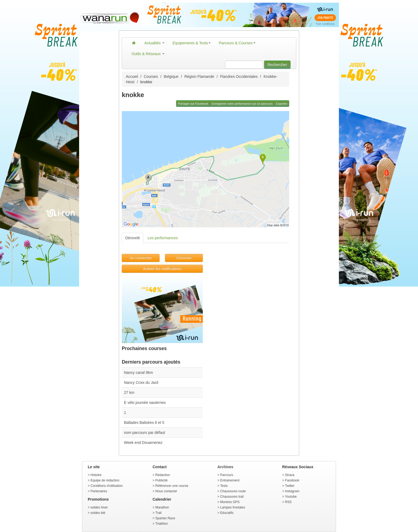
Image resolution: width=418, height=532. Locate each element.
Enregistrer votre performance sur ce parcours (242, 104)
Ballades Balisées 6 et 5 (144, 423)
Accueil (132, 77)
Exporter (282, 104)
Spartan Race (165, 518)
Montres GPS (230, 502)
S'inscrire (184, 258)
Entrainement (230, 480)
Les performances (163, 238)
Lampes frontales (232, 507)
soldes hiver (99, 507)
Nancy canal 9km (138, 373)
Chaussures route (233, 491)
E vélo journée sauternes (145, 403)
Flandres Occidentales (239, 77)
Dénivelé (133, 238)
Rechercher (277, 65)
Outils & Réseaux (148, 54)
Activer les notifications (162, 269)
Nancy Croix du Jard (141, 383)
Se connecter (141, 258)
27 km (129, 393)
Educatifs (227, 513)
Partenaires (99, 491)
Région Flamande (199, 77)
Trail (158, 513)
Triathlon (161, 524)
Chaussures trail (232, 497)
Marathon (162, 507)
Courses (151, 77)
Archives (225, 467)
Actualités (154, 43)
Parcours (227, 475)
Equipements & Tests (192, 43)
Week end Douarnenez (143, 443)
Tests (224, 486)
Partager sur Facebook (193, 104)
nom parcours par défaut (145, 433)
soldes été (98, 513)
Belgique (171, 77)
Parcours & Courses (237, 43)
